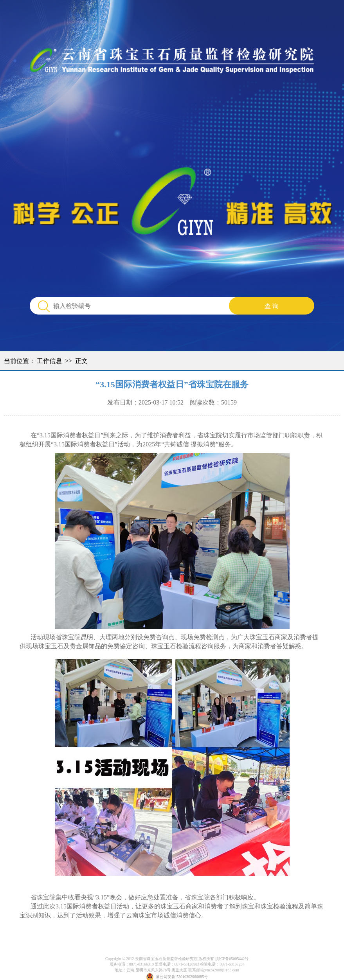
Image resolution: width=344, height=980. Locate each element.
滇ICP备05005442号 (232, 959)
